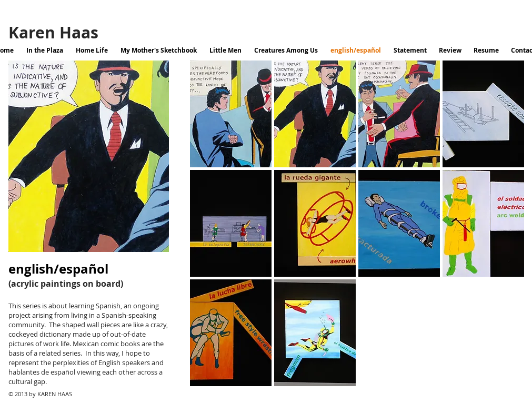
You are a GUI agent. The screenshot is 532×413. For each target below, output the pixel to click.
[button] (231, 114)
